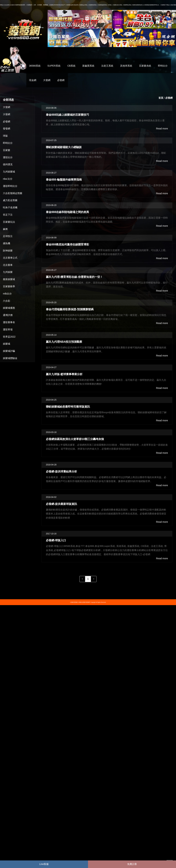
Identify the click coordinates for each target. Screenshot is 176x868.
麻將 (5, 229)
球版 (5, 136)
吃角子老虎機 (10, 207)
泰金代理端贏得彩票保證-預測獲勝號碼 (70, 309)
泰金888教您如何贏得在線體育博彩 (67, 244)
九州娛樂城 (9, 172)
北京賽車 (8, 265)
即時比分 (163, 66)
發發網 (7, 129)
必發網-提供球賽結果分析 (61, 471)
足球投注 (8, 236)
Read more (162, 129)
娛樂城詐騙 (9, 351)
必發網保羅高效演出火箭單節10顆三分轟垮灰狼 (75, 439)
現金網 (33, 80)
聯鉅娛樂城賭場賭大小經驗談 (64, 147)
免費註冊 (132, 864)
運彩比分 (8, 157)
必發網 (61, 80)
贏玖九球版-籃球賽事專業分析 (64, 374)
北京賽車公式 (10, 258)
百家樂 (7, 150)
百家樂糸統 (145, 66)
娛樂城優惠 (9, 308)
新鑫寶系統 (88, 66)
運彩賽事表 (9, 322)
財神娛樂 (8, 251)
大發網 (47, 80)
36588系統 (35, 66)
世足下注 (8, 215)
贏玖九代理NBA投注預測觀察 (64, 342)
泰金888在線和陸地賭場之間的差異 (67, 212)
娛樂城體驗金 (10, 358)
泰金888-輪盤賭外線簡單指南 (64, 180)
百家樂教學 (9, 286)
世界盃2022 (9, 337)
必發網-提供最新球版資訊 (61, 504)
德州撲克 (8, 164)
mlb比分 (7, 294)
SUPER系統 (54, 66)
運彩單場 (8, 329)
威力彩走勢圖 (10, 200)
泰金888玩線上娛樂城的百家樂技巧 (67, 115)
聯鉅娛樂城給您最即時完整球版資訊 (68, 407)
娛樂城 (7, 344)
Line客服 (44, 864)
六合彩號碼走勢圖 (13, 193)
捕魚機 (7, 243)
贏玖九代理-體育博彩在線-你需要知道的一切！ (74, 277)
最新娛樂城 (9, 279)
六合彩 (7, 301)
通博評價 (8, 315)
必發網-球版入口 (56, 540)
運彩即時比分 (10, 186)
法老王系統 (107, 66)
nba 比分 (8, 179)
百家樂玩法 (9, 222)
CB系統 (71, 66)
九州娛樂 (8, 272)
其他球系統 (126, 66)
